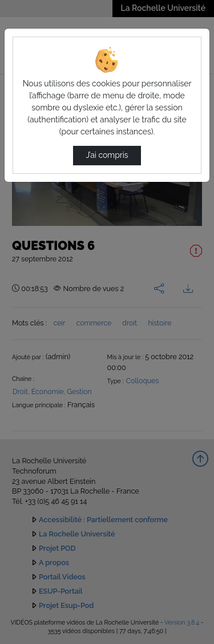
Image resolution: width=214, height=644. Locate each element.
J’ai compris (107, 155)
